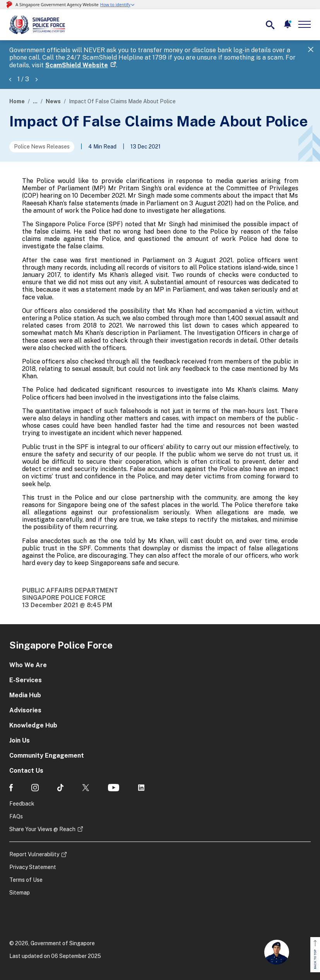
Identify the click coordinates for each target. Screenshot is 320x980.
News (53, 101)
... (35, 101)
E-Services (26, 680)
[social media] (11, 788)
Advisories (25, 710)
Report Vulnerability (34, 854)
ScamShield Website (77, 65)
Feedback (22, 804)
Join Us (20, 740)
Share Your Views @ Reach (42, 829)
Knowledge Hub (33, 725)
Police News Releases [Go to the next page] (42, 147)
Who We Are (28, 665)
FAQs (16, 816)
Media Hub (25, 695)
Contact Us (26, 771)
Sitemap (20, 893)
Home (17, 101)
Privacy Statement (33, 867)
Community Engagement (47, 755)
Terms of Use (26, 880)
